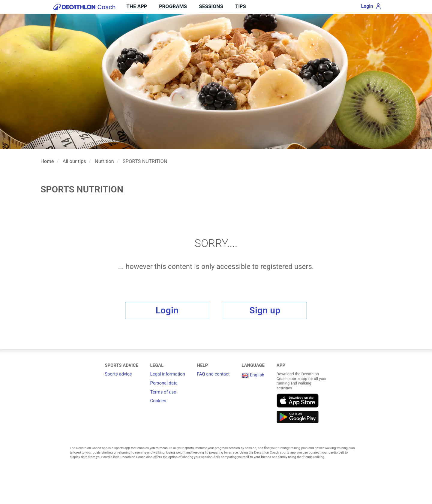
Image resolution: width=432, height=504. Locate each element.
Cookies (158, 401)
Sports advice (118, 374)
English (253, 375)
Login (167, 310)
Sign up (265, 310)
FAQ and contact (213, 374)
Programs (173, 6)
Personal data (164, 383)
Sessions (211, 6)
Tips (241, 6)
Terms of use (163, 392)
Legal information (168, 374)
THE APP (137, 6)
